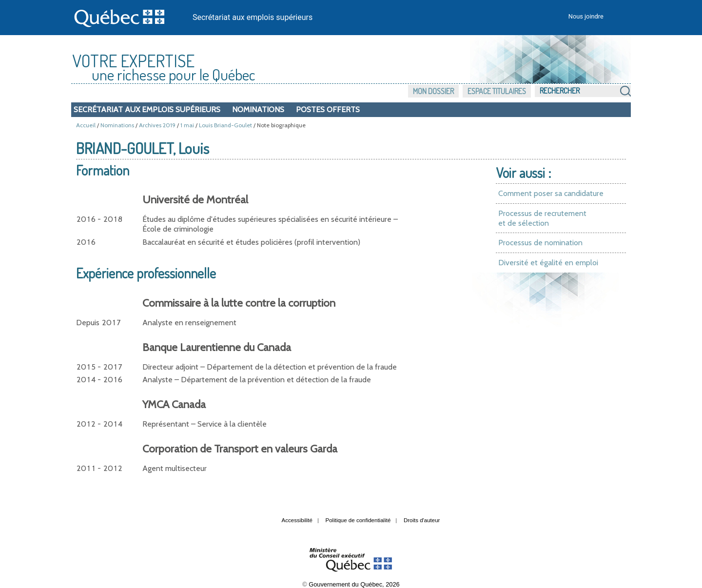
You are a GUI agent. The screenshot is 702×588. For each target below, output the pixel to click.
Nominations (258, 109)
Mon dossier (433, 91)
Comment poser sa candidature (551, 193)
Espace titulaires (497, 91)
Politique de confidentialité (358, 520)
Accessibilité (297, 520)
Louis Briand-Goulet (225, 125)
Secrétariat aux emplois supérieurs (253, 17)
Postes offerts (328, 109)
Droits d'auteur (422, 520)
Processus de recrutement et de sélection (542, 218)
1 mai (187, 125)
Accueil (86, 125)
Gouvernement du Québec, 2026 (354, 584)
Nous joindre (586, 16)
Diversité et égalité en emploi (548, 263)
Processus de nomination (540, 243)
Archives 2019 (157, 125)
